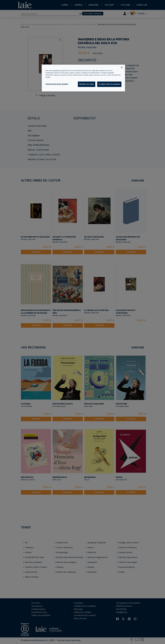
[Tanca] (122, 67)
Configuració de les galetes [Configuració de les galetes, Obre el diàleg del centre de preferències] (57, 84)
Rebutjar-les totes (87, 84)
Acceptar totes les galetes (109, 84)
